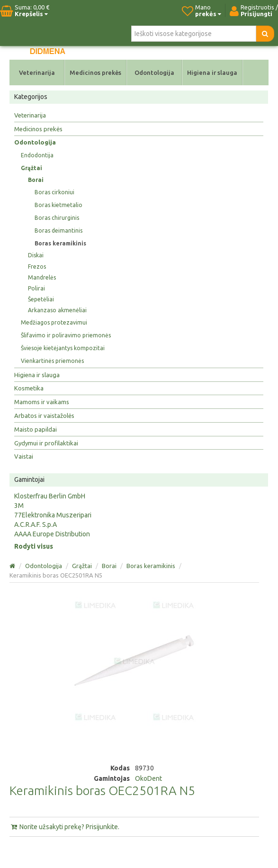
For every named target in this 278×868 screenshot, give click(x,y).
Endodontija (37, 155)
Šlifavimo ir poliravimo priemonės (66, 335)
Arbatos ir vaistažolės (44, 416)
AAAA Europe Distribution (52, 534)
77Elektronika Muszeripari (53, 515)
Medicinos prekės (95, 72)
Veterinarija (37, 72)
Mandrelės (42, 277)
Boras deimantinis (58, 231)
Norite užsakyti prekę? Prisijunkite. (64, 827)
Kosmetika (29, 388)
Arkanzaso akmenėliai (57, 310)
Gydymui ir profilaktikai (46, 443)
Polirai (36, 288)
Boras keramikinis (60, 243)
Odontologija (154, 72)
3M (19, 506)
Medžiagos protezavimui (54, 322)
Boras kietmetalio (58, 205)
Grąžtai (31, 168)
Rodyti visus (34, 546)
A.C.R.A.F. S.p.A (36, 524)
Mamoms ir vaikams (42, 402)
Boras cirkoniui (54, 192)
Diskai (36, 255)
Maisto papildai (36, 429)
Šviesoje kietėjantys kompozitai (63, 348)
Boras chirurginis (57, 218)
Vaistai (24, 456)
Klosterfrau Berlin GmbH (50, 496)
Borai (36, 180)
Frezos (37, 267)
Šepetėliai (41, 299)
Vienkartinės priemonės (52, 361)
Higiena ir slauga (212, 72)
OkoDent (148, 778)
